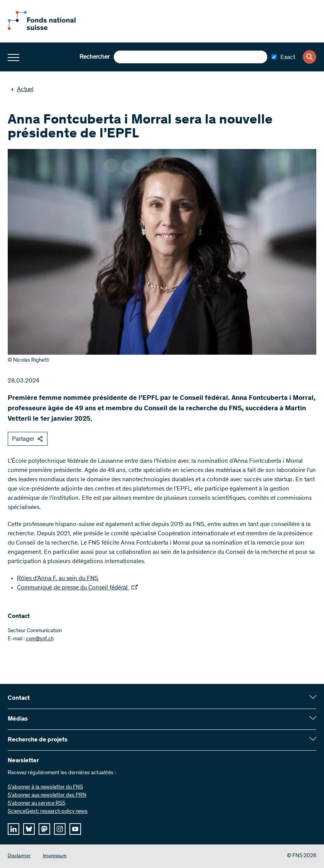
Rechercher (94, 57)
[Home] (50, 29)
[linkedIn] (13, 829)
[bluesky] (29, 829)
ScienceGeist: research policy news (48, 812)
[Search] (310, 57)
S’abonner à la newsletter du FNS (45, 787)
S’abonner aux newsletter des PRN (47, 795)
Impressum (55, 856)
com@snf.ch (40, 639)
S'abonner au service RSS (36, 804)
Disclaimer (19, 856)
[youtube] (75, 829)
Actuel (22, 90)
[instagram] (60, 829)
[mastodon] (44, 829)
